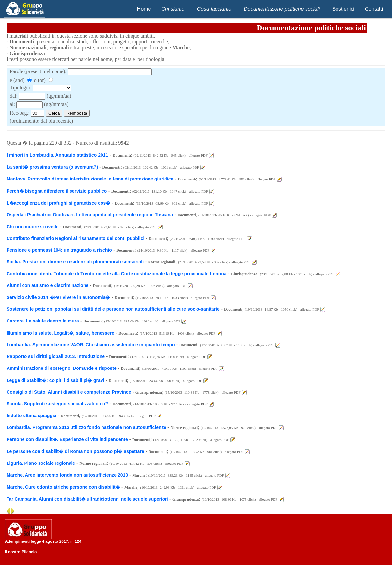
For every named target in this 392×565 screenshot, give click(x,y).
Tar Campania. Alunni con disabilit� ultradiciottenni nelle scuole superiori (88, 499)
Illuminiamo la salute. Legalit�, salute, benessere (60, 333)
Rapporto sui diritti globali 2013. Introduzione (56, 356)
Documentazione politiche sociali (282, 9)
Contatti (374, 9)
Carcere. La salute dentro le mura (43, 321)
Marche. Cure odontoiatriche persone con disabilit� (63, 487)
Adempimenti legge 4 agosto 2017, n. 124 (43, 541)
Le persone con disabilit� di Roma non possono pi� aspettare (75, 451)
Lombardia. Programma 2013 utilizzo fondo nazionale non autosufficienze (86, 427)
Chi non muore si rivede (32, 227)
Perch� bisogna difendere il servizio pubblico (57, 191)
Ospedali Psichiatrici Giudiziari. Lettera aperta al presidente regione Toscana (90, 215)
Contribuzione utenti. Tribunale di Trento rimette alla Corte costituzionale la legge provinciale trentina (117, 274)
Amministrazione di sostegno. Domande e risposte (62, 368)
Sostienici (343, 9)
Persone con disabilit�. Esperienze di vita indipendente (68, 439)
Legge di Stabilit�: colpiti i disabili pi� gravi (55, 380)
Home (144, 9)
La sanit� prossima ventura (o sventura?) (52, 167)
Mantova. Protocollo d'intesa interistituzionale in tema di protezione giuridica (90, 179)
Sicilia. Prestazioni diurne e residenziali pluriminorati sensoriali (75, 262)
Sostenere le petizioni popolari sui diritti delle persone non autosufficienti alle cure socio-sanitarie (113, 309)
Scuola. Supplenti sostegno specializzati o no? (57, 404)
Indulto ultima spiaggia (31, 416)
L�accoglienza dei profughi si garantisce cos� (58, 203)
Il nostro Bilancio (21, 552)
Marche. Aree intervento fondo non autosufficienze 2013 (67, 475)
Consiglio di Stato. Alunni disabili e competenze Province (69, 392)
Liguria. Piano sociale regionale (41, 463)
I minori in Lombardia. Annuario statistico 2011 (57, 155)
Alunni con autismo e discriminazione (47, 285)
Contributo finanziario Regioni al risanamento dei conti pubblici (75, 238)
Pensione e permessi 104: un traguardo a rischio (59, 250)
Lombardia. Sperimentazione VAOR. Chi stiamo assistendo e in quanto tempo (91, 345)
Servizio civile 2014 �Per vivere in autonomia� (58, 297)
